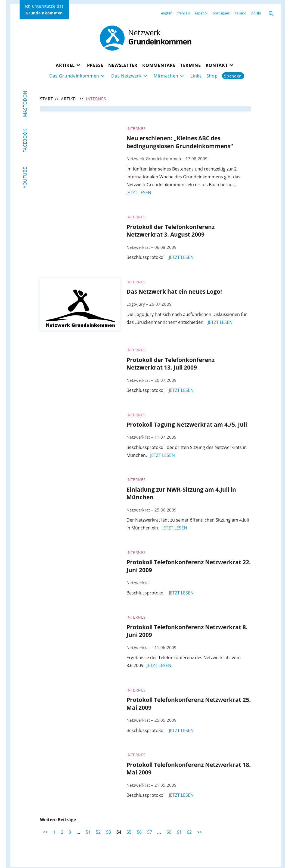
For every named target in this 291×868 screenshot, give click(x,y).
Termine (191, 65)
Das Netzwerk (126, 76)
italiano (240, 13)
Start (46, 99)
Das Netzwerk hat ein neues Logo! (174, 292)
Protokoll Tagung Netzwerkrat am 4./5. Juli (187, 424)
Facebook (25, 141)
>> (200, 832)
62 (189, 832)
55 (129, 832)
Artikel (65, 65)
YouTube (25, 178)
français (184, 13)
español (201, 13)
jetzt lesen (139, 192)
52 (98, 832)
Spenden (233, 76)
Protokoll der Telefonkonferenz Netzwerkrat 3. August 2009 (171, 231)
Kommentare (159, 65)
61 (179, 832)
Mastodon (25, 104)
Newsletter (123, 65)
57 (150, 832)
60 (169, 832)
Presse (95, 65)
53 (109, 832)
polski (256, 13)
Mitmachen (166, 76)
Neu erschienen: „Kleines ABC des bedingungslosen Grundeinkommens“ (180, 142)
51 (88, 832)
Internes (136, 128)
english (167, 13)
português (221, 13)
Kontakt (217, 65)
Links (196, 76)
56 (139, 832)
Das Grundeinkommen (74, 76)
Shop (212, 76)
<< (45, 832)
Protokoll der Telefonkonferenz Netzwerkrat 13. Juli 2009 (171, 364)
